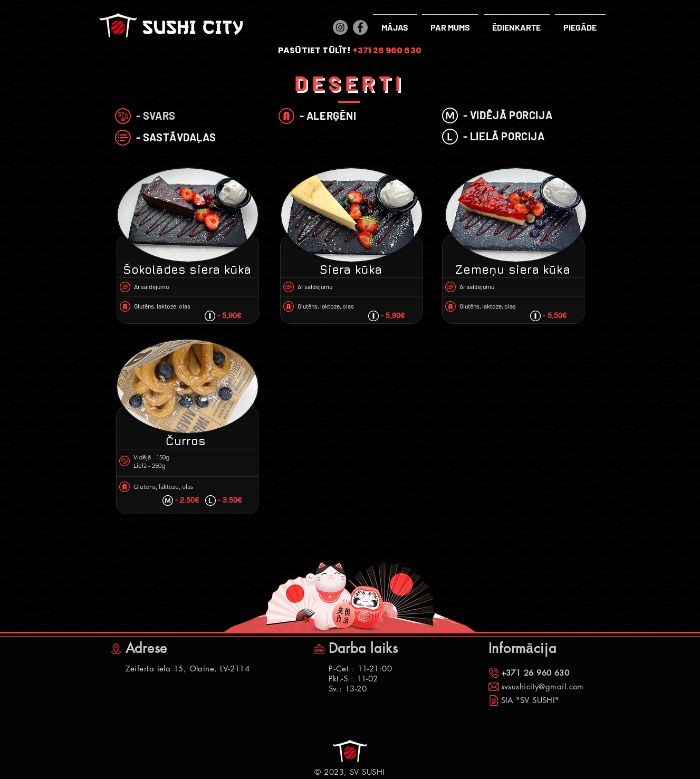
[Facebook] (360, 27)
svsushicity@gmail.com (543, 686)
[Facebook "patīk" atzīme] (127, 768)
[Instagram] (340, 27)
